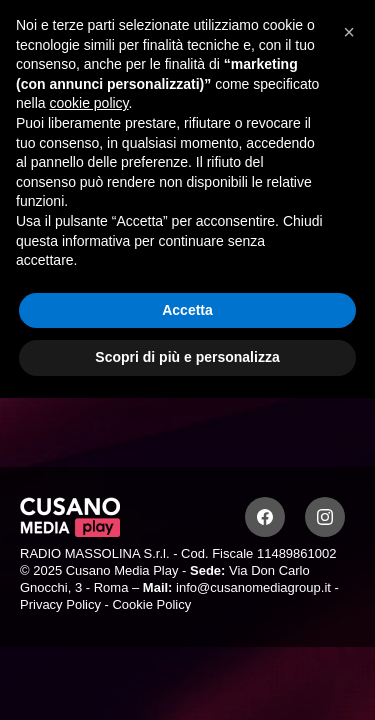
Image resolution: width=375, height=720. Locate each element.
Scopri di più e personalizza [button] (187, 357)
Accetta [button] (187, 310)
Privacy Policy (60, 604)
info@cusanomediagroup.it (253, 587)
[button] (349, 32)
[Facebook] (265, 517)
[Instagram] (325, 517)
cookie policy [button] (88, 103)
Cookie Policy (151, 604)
